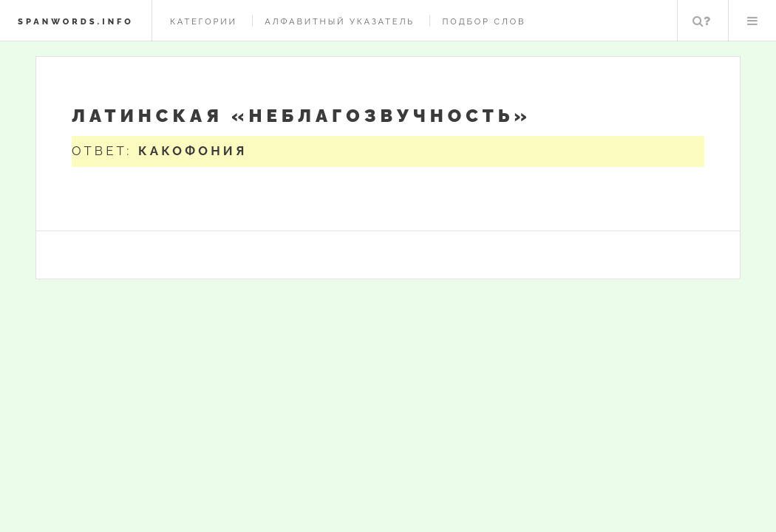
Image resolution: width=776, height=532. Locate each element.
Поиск (701, 21)
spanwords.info (76, 21)
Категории (204, 21)
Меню (752, 21)
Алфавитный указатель (340, 21)
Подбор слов (484, 21)
